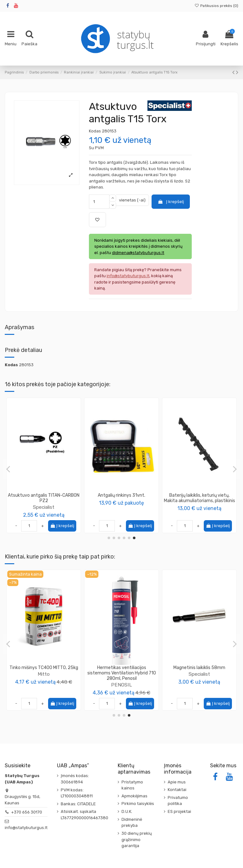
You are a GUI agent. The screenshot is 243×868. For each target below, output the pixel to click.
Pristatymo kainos (132, 785)
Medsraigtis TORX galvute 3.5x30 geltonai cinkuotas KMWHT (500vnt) (44, 673)
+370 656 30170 (27, 812)
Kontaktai (177, 790)
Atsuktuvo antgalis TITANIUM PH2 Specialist (122, 498)
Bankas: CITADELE (78, 804)
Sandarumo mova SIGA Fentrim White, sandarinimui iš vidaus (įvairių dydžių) (121, 673)
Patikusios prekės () (216, 6)
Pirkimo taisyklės (138, 804)
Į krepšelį (171, 202)
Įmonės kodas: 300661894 (75, 779)
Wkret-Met (44, 685)
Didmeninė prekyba (132, 823)
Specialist (44, 502)
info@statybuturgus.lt (26, 828)
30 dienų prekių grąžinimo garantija (137, 839)
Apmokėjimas (134, 796)
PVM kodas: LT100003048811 (77, 793)
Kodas (95, 131)
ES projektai (179, 811)
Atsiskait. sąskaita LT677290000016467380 (84, 815)
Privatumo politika (178, 801)
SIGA (122, 685)
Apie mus (177, 782)
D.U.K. (127, 811)
